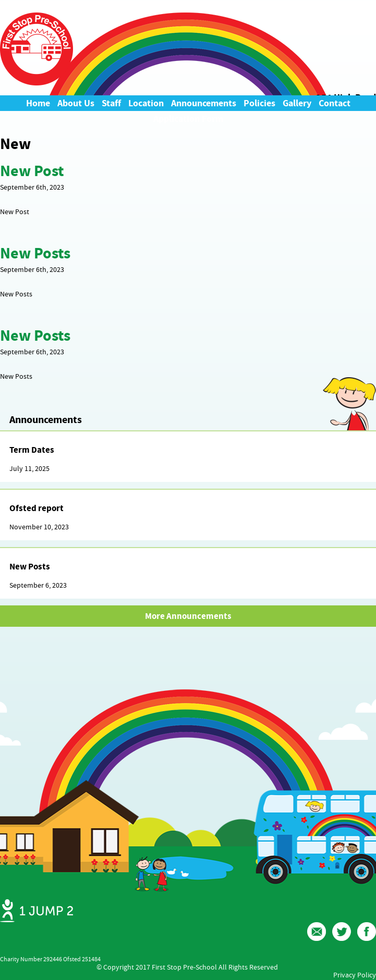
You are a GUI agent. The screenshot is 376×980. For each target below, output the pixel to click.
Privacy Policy (355, 975)
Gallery (297, 103)
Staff (111, 103)
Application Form (188, 119)
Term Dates (32, 450)
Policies (259, 103)
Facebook (367, 932)
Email (317, 932)
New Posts (35, 253)
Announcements (204, 103)
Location (146, 103)
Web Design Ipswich (37, 911)
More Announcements (188, 616)
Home (38, 103)
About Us (76, 103)
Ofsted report (37, 508)
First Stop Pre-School (37, 49)
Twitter (342, 932)
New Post (32, 171)
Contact (335, 103)
